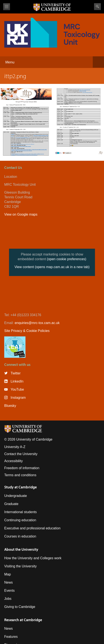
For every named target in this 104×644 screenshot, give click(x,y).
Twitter (16, 373)
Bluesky (10, 406)
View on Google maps (21, 214)
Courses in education (20, 536)
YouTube (17, 389)
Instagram (18, 398)
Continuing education (20, 520)
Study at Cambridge (20, 487)
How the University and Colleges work (33, 558)
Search (97, 7)
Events (9, 591)
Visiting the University (20, 566)
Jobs (8, 599)
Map (8, 574)
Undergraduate (16, 496)
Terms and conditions (20, 475)
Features (11, 637)
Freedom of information (22, 468)
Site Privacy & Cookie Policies (27, 331)
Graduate (11, 504)
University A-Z (15, 447)
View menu (7, 7)
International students (20, 512)
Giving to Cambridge (20, 607)
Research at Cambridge (23, 620)
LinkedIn (17, 381)
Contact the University (21, 454)
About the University (21, 549)
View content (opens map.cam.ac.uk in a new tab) (52, 267)
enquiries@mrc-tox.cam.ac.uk (37, 323)
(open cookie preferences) (67, 259)
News (8, 582)
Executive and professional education (32, 528)
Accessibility (13, 461)
